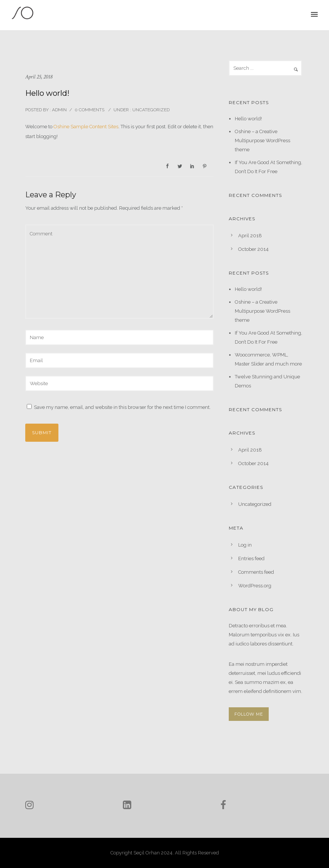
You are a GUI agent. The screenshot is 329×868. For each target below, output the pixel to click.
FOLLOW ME (249, 714)
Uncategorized (150, 110)
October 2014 (253, 249)
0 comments (90, 110)
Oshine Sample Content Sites (86, 127)
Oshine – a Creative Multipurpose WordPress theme (262, 141)
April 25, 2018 (39, 77)
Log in (245, 545)
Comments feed (256, 572)
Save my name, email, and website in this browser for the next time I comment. (122, 407)
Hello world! (248, 119)
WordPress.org (255, 586)
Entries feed (251, 558)
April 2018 (250, 236)
